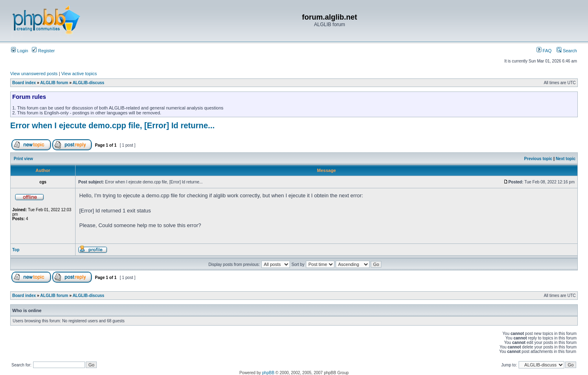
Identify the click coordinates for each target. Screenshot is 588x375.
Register (43, 51)
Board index (24, 83)
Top (16, 250)
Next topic (566, 159)
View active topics (79, 74)
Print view (23, 159)
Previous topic (538, 159)
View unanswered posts (34, 74)
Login (20, 51)
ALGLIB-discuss (89, 83)
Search (567, 51)
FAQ (544, 51)
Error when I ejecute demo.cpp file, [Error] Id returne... (112, 125)
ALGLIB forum (54, 83)
